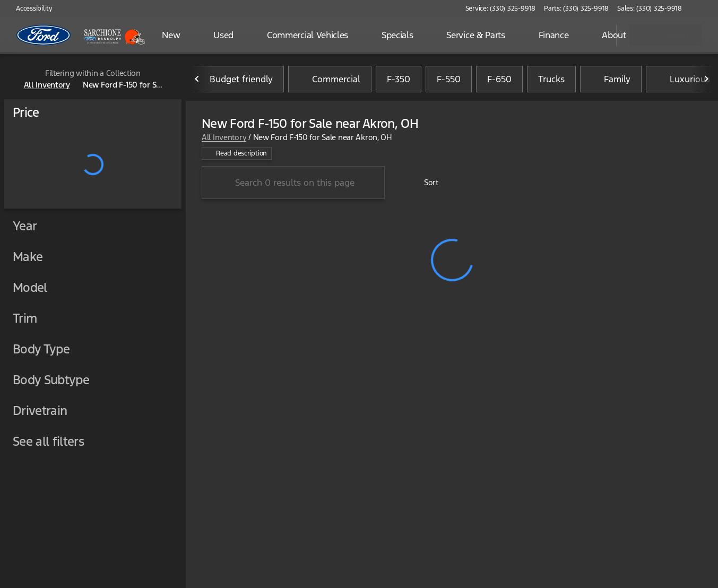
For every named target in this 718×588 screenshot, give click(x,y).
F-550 (449, 79)
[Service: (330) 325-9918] (500, 8)
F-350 (399, 79)
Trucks (551, 79)
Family (611, 79)
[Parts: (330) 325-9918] (576, 8)
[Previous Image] (197, 79)
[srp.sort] (425, 183)
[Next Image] (706, 79)
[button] (705, 8)
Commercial (330, 79)
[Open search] (595, 35)
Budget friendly (235, 79)
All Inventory (224, 137)
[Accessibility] (29, 8)
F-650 (499, 79)
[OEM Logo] (44, 35)
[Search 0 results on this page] (293, 183)
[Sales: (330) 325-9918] (650, 8)
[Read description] (237, 153)
